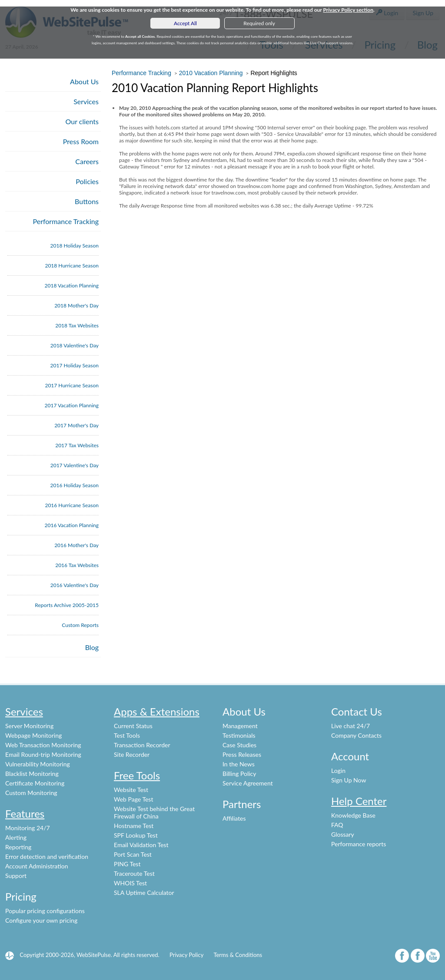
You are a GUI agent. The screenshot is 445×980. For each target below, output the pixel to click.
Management (240, 726)
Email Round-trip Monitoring (43, 754)
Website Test (131, 790)
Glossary (343, 834)
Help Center (359, 801)
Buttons (87, 201)
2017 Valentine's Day (75, 465)
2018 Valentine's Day (75, 345)
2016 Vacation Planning (72, 525)
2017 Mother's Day (76, 425)
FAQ (337, 825)
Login (338, 770)
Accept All (185, 23)
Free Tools (137, 775)
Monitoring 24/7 (28, 828)
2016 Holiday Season (75, 485)
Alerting (16, 837)
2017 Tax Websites (77, 445)
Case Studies (239, 745)
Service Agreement (248, 783)
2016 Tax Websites (77, 565)
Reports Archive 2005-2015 (67, 605)
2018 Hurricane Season (72, 266)
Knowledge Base (353, 815)
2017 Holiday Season (75, 365)
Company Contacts (356, 735)
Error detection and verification (47, 856)
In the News (239, 764)
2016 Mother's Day (76, 545)
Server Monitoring (29, 726)
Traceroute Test (134, 873)
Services (86, 101)
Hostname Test (134, 826)
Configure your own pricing (41, 920)
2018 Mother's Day (76, 305)
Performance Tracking (66, 221)
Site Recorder (132, 754)
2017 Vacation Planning (72, 405)
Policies (87, 181)
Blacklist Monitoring (32, 774)
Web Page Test (133, 799)
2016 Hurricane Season (72, 505)
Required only (259, 23)
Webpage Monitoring (33, 735)
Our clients (82, 121)
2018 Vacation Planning (72, 285)
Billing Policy (239, 774)
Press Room (81, 141)
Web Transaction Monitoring (43, 745)
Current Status (133, 726)
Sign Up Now (349, 780)
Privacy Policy (186, 955)
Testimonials (239, 735)
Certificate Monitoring (35, 783)
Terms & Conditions (238, 955)
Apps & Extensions (157, 711)
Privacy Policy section (348, 10)
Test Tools (127, 735)
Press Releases (242, 754)
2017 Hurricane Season (72, 385)
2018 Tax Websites (77, 325)
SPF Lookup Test (136, 835)
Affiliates (234, 818)
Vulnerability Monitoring (38, 764)
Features (25, 813)
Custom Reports (80, 625)
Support (16, 876)
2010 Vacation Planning (211, 73)
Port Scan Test (133, 854)
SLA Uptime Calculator (144, 893)
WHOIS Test (130, 883)
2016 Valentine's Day (75, 585)
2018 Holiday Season (75, 246)
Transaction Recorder (142, 745)
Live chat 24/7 (350, 726)
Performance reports (359, 844)
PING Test (127, 864)
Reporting (18, 847)
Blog (92, 647)
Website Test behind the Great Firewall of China (154, 812)
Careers (87, 161)
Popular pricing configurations (45, 911)
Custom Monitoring (31, 793)
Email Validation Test (141, 845)
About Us (84, 81)
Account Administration (37, 866)
